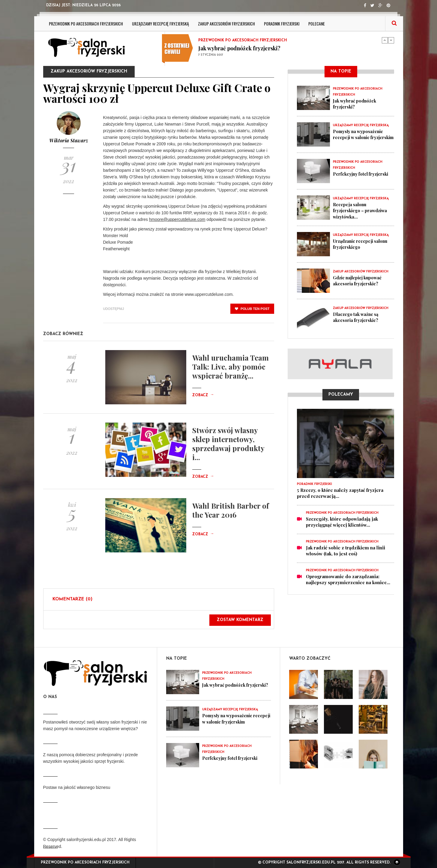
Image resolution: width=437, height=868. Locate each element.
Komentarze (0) (72, 599)
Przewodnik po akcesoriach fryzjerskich (86, 24)
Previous (385, 40)
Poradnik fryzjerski (282, 24)
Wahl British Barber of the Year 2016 (230, 510)
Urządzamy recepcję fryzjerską (160, 24)
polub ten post (252, 309)
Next (391, 40)
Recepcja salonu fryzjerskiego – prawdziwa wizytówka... (362, 210)
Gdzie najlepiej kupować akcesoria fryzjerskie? (359, 281)
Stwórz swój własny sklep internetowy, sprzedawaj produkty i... (228, 444)
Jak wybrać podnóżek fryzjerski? (239, 48)
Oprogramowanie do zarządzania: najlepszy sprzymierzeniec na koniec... (348, 579)
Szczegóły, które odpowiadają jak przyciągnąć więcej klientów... (342, 522)
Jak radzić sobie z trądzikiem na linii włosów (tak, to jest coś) (346, 551)
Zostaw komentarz (240, 620)
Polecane (317, 24)
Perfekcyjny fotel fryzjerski (362, 174)
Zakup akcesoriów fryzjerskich (226, 24)
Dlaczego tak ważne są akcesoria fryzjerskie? (357, 317)
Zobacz (203, 395)
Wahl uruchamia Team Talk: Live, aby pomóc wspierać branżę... (230, 367)
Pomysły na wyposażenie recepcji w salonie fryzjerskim (360, 137)
